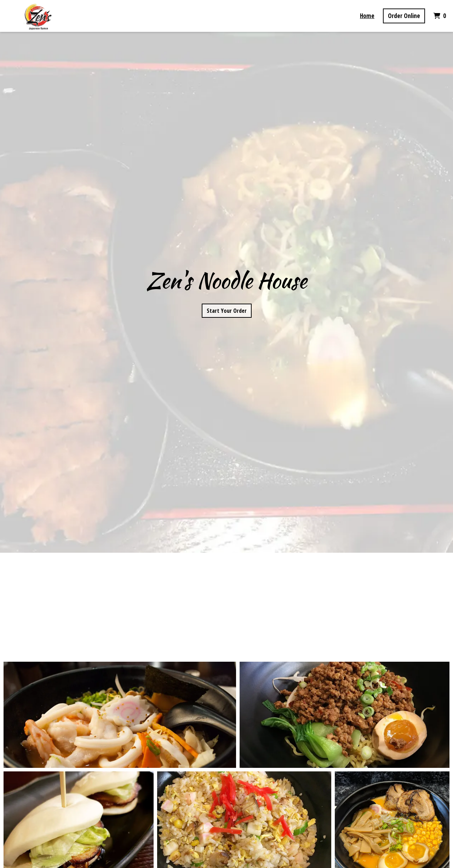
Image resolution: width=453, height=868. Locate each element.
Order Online (404, 16)
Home (367, 16)
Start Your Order (227, 311)
